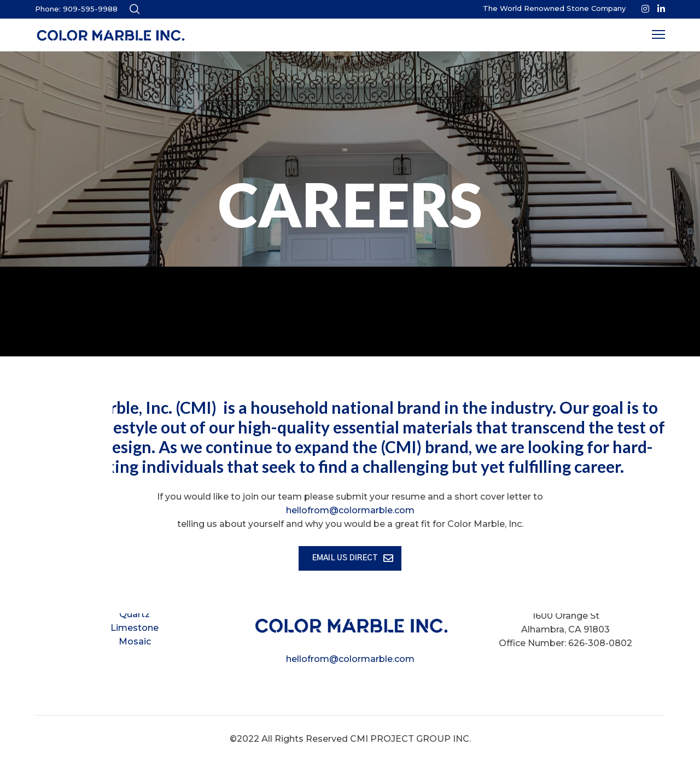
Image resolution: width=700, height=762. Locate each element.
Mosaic (135, 641)
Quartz (135, 614)
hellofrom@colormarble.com (350, 659)
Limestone (135, 628)
